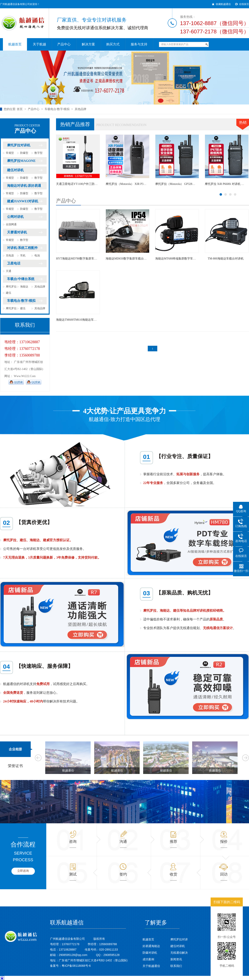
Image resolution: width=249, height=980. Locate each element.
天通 (9, 271)
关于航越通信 (151, 966)
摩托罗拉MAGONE (21, 161)
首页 (20, 109)
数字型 (38, 153)
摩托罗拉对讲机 (19, 145)
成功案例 (148, 959)
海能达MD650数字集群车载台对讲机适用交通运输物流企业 (144, 259)
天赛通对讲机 (17, 232)
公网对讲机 (15, 217)
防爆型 (24, 153)
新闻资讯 (176, 959)
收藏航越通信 (223, 4)
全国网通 (11, 224)
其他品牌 (81, 109)
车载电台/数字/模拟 (57, 109)
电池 (37, 255)
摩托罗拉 (11, 287)
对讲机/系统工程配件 (22, 248)
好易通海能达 (151, 946)
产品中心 (34, 109)
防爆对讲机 (150, 953)
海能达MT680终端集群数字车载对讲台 (180, 259)
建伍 (9, 293)
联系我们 (176, 966)
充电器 (10, 255)
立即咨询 (23, 871)
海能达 (24, 287)
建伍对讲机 (15, 170)
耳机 (23, 255)
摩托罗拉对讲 (179, 939)
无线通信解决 (179, 953)
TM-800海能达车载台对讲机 (226, 259)
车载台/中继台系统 (21, 279)
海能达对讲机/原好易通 (24, 186)
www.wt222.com (25, 376)
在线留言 (244, 4)
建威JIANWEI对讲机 (23, 201)
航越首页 (148, 939)
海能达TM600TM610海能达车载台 (78, 320)
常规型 (10, 153)
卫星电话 (14, 263)
